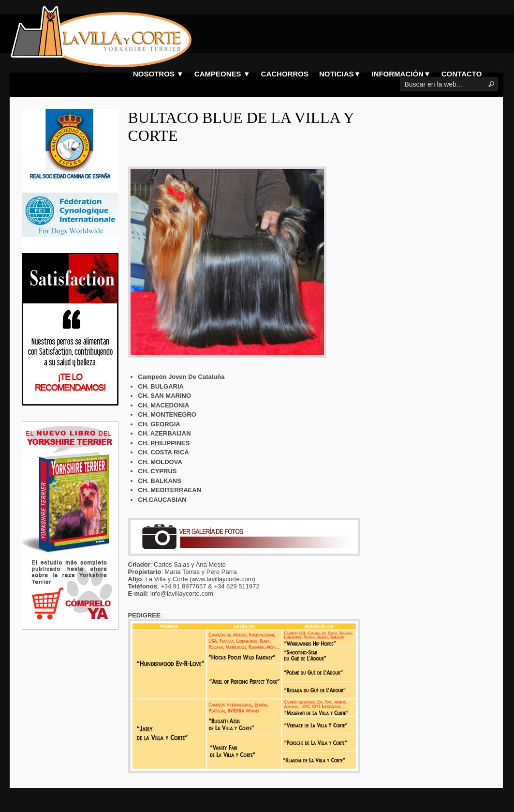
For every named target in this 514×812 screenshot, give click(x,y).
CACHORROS (285, 74)
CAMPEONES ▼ (222, 74)
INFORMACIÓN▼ (401, 74)
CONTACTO (462, 74)
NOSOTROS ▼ (158, 74)
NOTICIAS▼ (340, 74)
